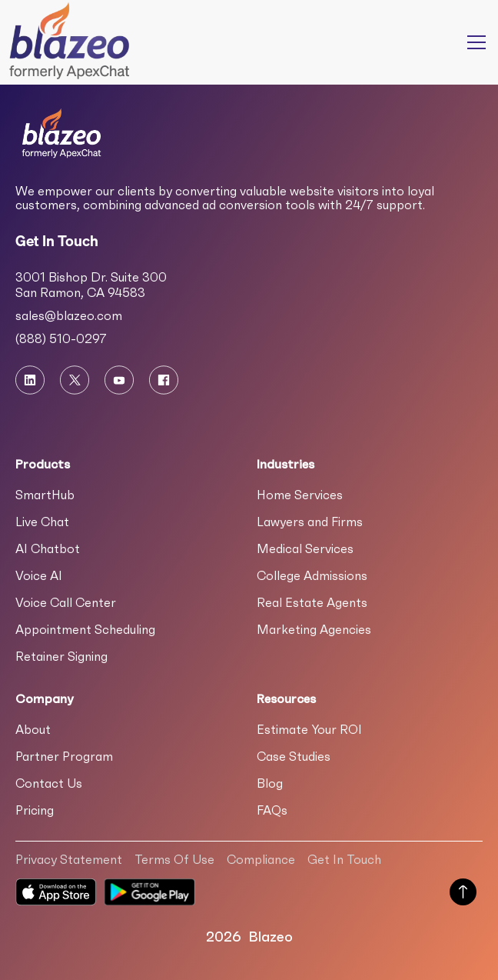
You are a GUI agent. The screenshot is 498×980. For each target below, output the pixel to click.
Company (45, 698)
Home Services (300, 495)
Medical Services (305, 548)
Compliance (261, 859)
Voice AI (39, 575)
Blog (270, 783)
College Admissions (312, 575)
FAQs (272, 810)
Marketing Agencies (314, 629)
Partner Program (64, 756)
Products (43, 464)
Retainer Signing (61, 656)
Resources (286, 698)
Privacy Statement (69, 859)
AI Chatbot (48, 548)
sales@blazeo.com (69, 315)
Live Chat (42, 522)
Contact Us (49, 783)
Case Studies (294, 756)
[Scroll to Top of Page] (463, 893)
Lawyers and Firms (310, 522)
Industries (286, 464)
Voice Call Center (66, 602)
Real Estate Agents (312, 602)
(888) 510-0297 (61, 338)
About (33, 729)
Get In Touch (344, 859)
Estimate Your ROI (309, 729)
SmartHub (45, 495)
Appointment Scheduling (85, 629)
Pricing (35, 810)
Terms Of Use (174, 859)
